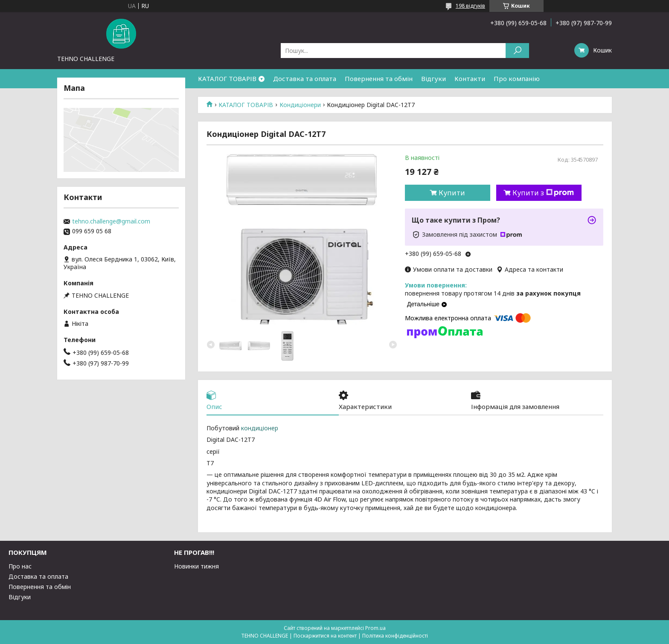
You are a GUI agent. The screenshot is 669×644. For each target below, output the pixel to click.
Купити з (543, 193)
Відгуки (433, 78)
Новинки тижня (196, 566)
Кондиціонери (300, 105)
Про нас (20, 566)
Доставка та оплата (305, 78)
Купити (452, 193)
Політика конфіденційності (395, 636)
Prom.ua (375, 628)
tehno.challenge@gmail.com (111, 221)
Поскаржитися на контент (325, 636)
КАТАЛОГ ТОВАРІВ (227, 78)
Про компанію (517, 78)
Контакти (470, 78)
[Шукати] (517, 51)
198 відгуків (470, 6)
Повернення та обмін (379, 78)
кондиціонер (260, 428)
